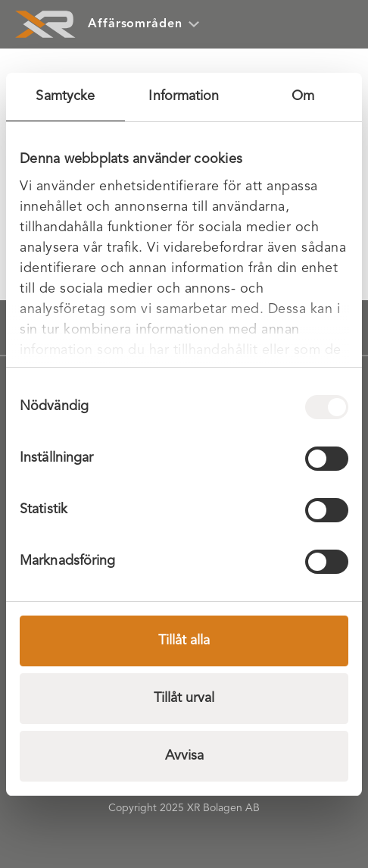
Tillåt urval (184, 698)
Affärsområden (143, 24)
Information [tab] (184, 96)
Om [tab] (303, 96)
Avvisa (184, 756)
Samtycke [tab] (65, 96)
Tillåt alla (184, 641)
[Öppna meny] (335, 24)
